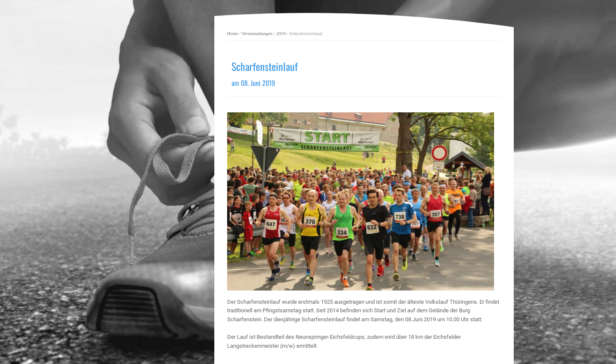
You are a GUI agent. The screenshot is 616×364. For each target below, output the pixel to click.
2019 (281, 33)
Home (233, 33)
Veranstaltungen (257, 33)
